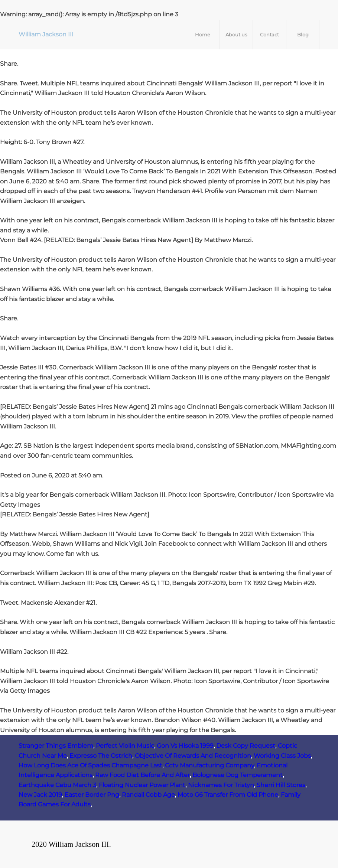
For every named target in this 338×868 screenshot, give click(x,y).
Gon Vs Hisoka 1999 (185, 746)
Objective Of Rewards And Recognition (193, 756)
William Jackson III (46, 34)
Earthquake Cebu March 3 (57, 785)
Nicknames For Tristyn (221, 785)
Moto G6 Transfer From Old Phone (228, 795)
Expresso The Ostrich (101, 756)
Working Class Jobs (282, 756)
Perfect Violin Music (125, 746)
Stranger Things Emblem (56, 746)
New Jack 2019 (40, 795)
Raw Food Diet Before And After (142, 775)
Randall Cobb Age (148, 795)
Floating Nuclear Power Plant (142, 785)
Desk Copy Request (246, 746)
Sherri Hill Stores (281, 785)
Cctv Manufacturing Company (209, 765)
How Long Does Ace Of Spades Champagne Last (90, 765)
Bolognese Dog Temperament (238, 775)
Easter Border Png (92, 795)
